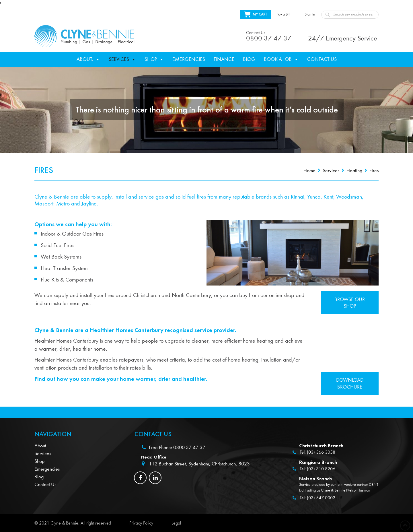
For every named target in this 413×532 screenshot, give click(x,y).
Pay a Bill (283, 14)
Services (122, 59)
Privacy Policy (141, 523)
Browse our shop (350, 303)
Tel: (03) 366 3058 (317, 452)
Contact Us (322, 59)
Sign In (310, 14)
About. (88, 59)
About (40, 446)
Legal (176, 523)
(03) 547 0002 (321, 498)
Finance (224, 59)
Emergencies (189, 59)
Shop (154, 59)
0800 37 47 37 (189, 447)
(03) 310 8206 (321, 469)
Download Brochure (350, 383)
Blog (249, 59)
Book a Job (281, 59)
